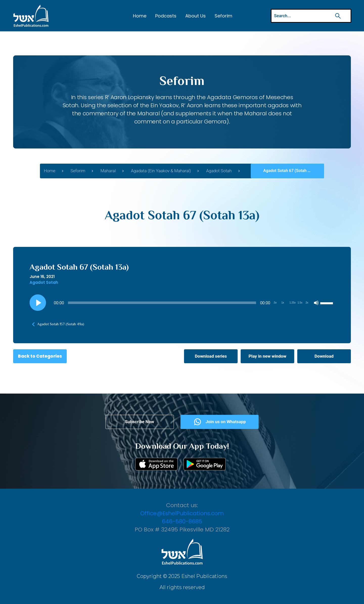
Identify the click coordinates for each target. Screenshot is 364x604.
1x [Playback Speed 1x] (283, 303)
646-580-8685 (182, 521)
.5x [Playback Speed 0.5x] (275, 303)
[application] (182, 303)
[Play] (38, 303)
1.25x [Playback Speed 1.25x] (292, 303)
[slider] (162, 303)
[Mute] (316, 303)
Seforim (223, 16)
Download (324, 356)
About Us (196, 16)
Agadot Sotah (219, 171)
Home (140, 16)
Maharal (108, 171)
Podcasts (166, 16)
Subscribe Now (140, 422)
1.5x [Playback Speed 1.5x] (300, 303)
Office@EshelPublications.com (182, 513)
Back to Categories (40, 356)
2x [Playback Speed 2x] (307, 303)
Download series (211, 356)
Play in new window (267, 356)
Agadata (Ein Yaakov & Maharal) (161, 171)
